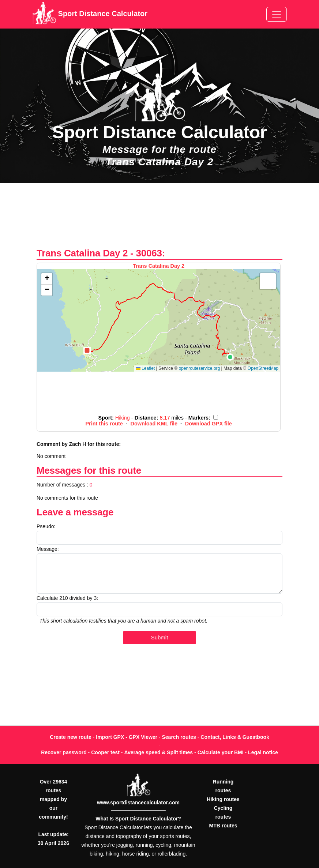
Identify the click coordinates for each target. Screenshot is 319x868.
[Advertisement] (159, 219)
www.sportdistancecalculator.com (138, 803)
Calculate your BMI (221, 752)
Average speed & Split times (158, 752)
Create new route (71, 737)
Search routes (179, 737)
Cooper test (105, 752)
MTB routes (223, 826)
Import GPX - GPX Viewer (127, 737)
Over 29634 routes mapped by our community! (53, 799)
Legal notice (263, 752)
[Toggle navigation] (277, 14)
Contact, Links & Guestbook (235, 737)
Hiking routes (223, 799)
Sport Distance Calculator (90, 14)
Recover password (64, 752)
